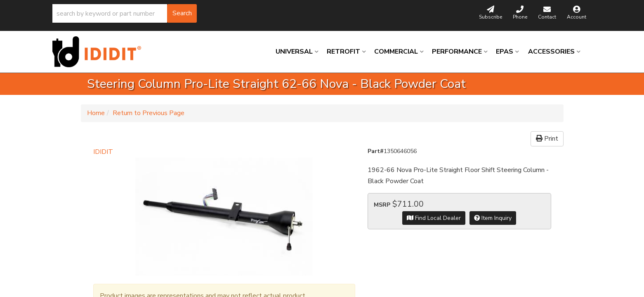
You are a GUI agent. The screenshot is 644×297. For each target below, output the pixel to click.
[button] (125, 13)
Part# (376, 151)
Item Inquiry (493, 218)
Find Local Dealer (434, 218)
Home (96, 113)
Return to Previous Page (149, 113)
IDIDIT (103, 152)
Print (547, 139)
